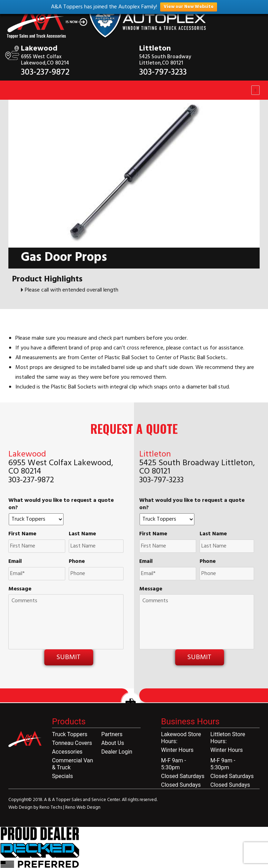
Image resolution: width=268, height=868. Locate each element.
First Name (22, 534)
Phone (77, 562)
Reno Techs (51, 807)
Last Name (82, 534)
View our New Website (189, 7)
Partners (112, 734)
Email (15, 562)
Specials (62, 776)
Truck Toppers (70, 734)
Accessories (67, 752)
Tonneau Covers (72, 743)
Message (20, 589)
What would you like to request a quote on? (61, 504)
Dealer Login (117, 752)
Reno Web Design (83, 807)
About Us (113, 743)
